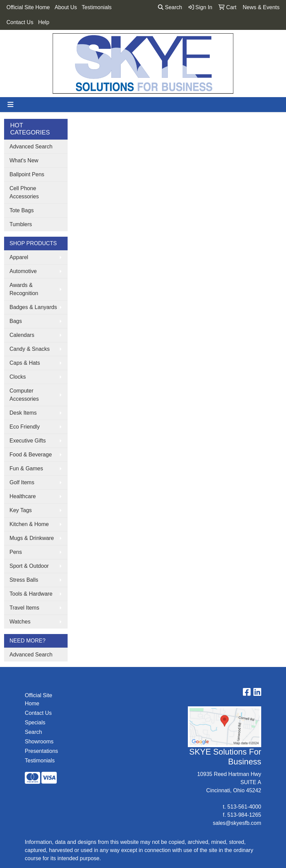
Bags (16, 321)
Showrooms (39, 742)
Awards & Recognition (24, 289)
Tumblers (21, 224)
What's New (24, 160)
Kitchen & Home (29, 524)
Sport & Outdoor (29, 566)
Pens (16, 552)
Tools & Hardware (31, 594)
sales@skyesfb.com (237, 823)
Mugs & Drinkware (32, 538)
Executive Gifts (28, 441)
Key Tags (21, 510)
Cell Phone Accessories (24, 192)
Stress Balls (24, 580)
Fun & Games (26, 468)
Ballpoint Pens (27, 174)
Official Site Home (28, 7)
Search (170, 7)
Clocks (18, 377)
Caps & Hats (25, 363)
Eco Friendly (25, 427)
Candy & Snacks (30, 349)
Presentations (41, 751)
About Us (66, 7)
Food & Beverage (31, 455)
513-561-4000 (244, 807)
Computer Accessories (24, 395)
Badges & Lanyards (33, 307)
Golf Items (22, 482)
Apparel (19, 257)
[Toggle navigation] (11, 105)
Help (44, 22)
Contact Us (20, 22)
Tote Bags (22, 210)
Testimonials (97, 7)
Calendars (22, 335)
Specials (35, 722)
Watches (20, 622)
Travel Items (24, 608)
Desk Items (23, 413)
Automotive (23, 271)
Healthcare (23, 496)
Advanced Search (31, 147)
